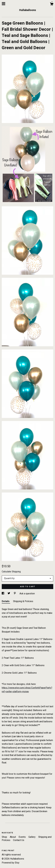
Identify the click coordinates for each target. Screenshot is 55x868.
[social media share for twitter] (9, 594)
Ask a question (27, 594)
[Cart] (52, 4)
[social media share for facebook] (3, 594)
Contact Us (19, 840)
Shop (5, 837)
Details (6, 601)
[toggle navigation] (4, 4)
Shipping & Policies (23, 601)
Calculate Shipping (11, 572)
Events (22, 837)
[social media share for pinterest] (15, 594)
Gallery (32, 837)
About (13, 837)
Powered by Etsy (11, 863)
